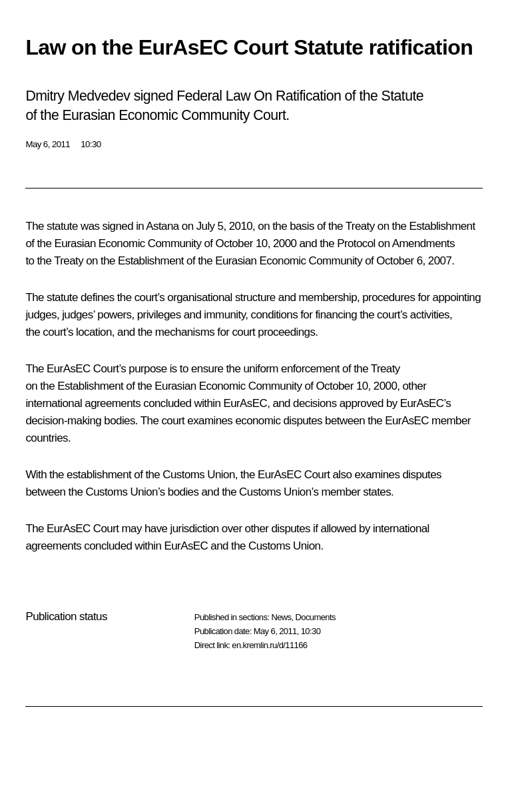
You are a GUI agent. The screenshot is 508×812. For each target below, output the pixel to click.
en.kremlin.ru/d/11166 (269, 645)
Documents (316, 617)
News (281, 617)
